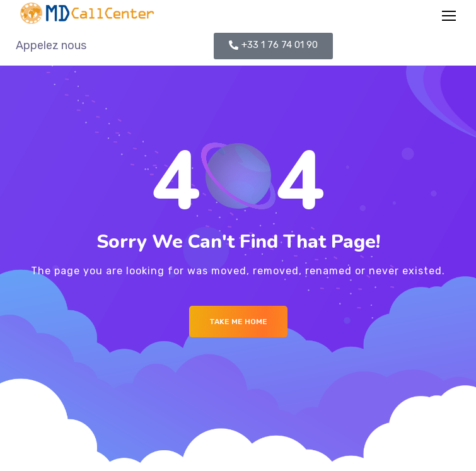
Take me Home (238, 322)
